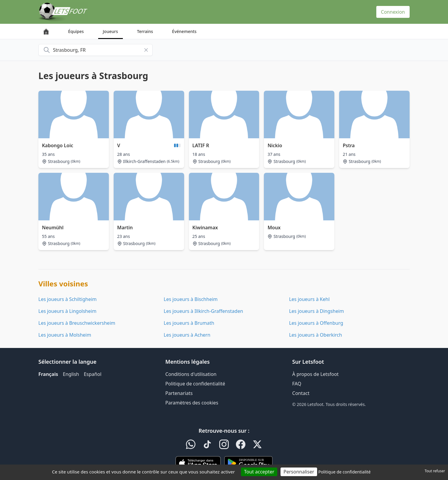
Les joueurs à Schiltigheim (68, 299)
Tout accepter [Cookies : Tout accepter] (259, 472)
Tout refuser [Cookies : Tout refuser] (435, 471)
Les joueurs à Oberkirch (316, 335)
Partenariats (179, 393)
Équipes (76, 31)
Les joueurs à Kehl (309, 299)
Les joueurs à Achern (187, 335)
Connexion (393, 12)
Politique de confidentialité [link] (344, 472)
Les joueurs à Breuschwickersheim (77, 323)
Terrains (145, 31)
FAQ (297, 384)
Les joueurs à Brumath (189, 323)
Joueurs (111, 31)
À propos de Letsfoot (315, 374)
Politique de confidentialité (195, 384)
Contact (301, 393)
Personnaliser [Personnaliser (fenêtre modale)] (299, 472)
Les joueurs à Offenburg (316, 323)
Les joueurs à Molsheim (65, 335)
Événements (184, 31)
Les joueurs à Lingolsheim (67, 311)
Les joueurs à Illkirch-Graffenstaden (203, 311)
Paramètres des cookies (192, 403)
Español (93, 374)
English (71, 374)
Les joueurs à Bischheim (191, 299)
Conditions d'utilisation (191, 374)
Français (48, 374)
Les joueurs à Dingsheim (317, 311)
